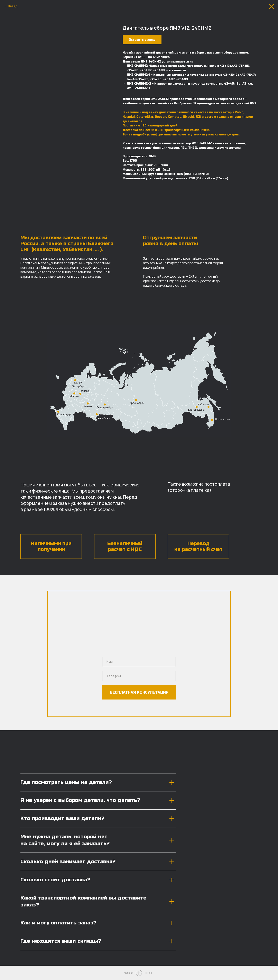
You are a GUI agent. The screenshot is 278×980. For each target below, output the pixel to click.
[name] (139, 662)
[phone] (139, 676)
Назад (13, 6)
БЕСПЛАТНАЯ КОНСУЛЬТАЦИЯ (139, 692)
